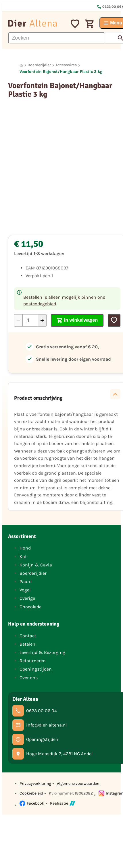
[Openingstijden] (35, 739)
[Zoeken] (56, 38)
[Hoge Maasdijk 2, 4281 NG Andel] (52, 754)
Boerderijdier (39, 65)
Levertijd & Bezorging (42, 652)
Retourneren (33, 661)
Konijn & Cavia (36, 565)
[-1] (18, 320)
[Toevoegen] (114, 320)
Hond (25, 548)
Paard (26, 581)
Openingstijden (36, 669)
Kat (23, 557)
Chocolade (30, 607)
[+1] (42, 320)
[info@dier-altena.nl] (40, 725)
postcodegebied (40, 304)
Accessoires (66, 65)
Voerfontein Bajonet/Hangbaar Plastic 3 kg (61, 72)
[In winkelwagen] (77, 320)
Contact (28, 636)
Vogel (25, 590)
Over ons (29, 678)
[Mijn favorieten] (75, 23)
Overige (27, 598)
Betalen (27, 644)
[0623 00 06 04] (35, 711)
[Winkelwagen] (89, 23)
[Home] (21, 65)
